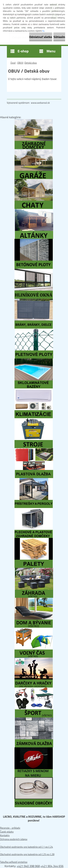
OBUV (20, 63)
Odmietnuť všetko (41, 37)
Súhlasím (59, 37)
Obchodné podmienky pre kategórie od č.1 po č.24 (26, 847)
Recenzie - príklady (10, 828)
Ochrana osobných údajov (14, 839)
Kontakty (5, 835)
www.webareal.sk (40, 103)
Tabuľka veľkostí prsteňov (14, 862)
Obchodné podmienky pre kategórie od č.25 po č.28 (27, 854)
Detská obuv (31, 63)
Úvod (13, 63)
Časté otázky (7, 832)
